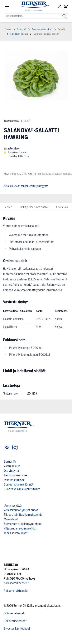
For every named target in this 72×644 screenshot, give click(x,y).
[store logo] (34, 6)
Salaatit (62, 29)
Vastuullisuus (12, 466)
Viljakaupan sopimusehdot (20, 528)
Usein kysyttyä (13, 506)
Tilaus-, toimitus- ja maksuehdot (24, 515)
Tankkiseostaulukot (16, 533)
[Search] (64, 13)
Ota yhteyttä (11, 471)
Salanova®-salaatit (19, 34)
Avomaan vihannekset (42, 29)
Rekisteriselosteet (15, 621)
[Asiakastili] (60, 6)
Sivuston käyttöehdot (17, 629)
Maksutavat (11, 519)
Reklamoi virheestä (16, 591)
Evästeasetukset (14, 480)
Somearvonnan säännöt (19, 484)
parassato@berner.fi (17, 583)
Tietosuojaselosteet (16, 475)
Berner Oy (10, 462)
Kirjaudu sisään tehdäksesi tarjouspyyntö (26, 186)
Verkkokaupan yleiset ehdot (21, 510)
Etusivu (8, 29)
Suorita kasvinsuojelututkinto (22, 489)
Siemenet (22, 29)
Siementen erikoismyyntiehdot (23, 524)
